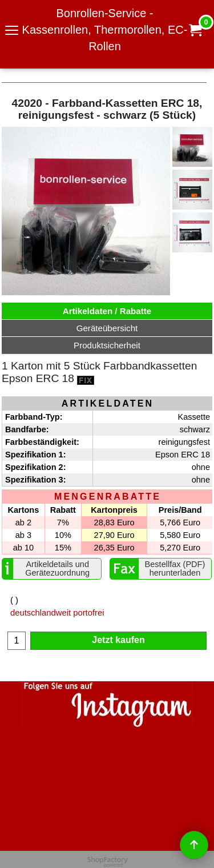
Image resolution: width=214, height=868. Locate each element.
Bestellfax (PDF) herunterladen (175, 568)
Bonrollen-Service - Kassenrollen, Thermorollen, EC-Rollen (105, 30)
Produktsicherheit (107, 345)
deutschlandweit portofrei (57, 613)
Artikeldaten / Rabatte (107, 311)
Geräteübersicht (107, 328)
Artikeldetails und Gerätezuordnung (57, 568)
